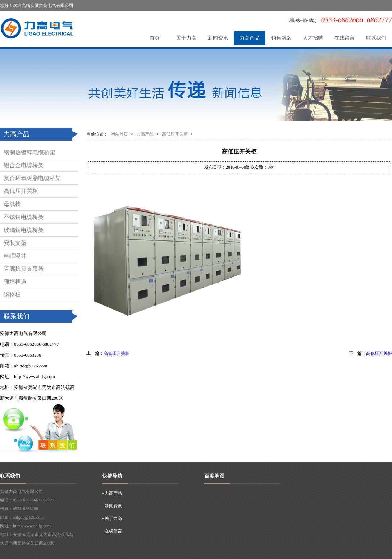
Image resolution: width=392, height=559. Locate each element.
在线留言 (345, 38)
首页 (155, 38)
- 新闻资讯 (112, 506)
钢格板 (12, 295)
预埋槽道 (15, 282)
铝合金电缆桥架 (24, 165)
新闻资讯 (218, 38)
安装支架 (15, 243)
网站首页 (119, 134)
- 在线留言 (112, 531)
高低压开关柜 (21, 191)
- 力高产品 (112, 493)
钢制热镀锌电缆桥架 (29, 152)
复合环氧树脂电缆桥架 (32, 178)
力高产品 (250, 38)
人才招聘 (313, 38)
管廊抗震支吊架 (24, 269)
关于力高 (186, 38)
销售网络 (281, 38)
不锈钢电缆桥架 (24, 217)
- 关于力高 (112, 518)
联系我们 (376, 38)
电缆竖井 (15, 256)
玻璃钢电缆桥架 (24, 230)
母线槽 (12, 204)
